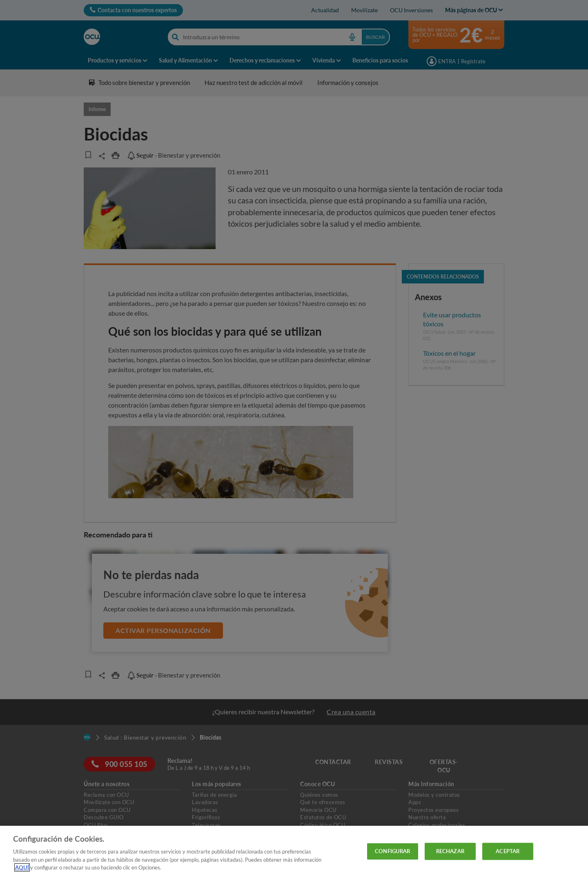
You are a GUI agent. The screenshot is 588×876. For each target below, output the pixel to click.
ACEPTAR (508, 851)
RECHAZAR (450, 851)
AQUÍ (22, 867)
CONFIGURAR (392, 851)
